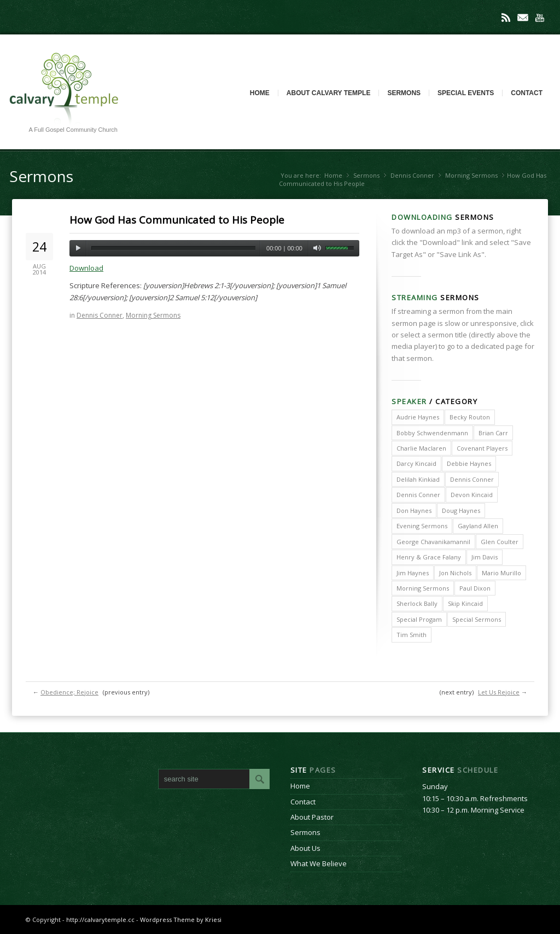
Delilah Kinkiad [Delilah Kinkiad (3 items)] (418, 479)
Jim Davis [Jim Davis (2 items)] (485, 557)
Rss (506, 17)
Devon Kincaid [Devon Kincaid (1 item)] (472, 495)
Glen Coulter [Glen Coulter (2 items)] (500, 542)
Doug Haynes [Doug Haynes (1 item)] (461, 510)
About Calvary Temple (329, 93)
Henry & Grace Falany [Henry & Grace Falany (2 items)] (429, 557)
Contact (527, 93)
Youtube (540, 17)
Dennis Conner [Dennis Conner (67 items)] (418, 495)
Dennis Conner (412, 175)
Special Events (466, 93)
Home (260, 93)
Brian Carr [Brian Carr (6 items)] (493, 433)
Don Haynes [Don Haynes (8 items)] (414, 510)
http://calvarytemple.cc (100, 920)
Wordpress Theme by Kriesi (181, 920)
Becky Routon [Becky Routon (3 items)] (470, 417)
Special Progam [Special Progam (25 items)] (419, 619)
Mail (523, 17)
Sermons (404, 93)
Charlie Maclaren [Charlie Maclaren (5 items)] (421, 448)
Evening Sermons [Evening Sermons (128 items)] (422, 526)
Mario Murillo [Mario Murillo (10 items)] (501, 573)
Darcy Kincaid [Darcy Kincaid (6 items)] (416, 463)
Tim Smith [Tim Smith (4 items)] (412, 635)
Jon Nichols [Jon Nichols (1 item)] (455, 573)
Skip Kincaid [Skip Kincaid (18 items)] (465, 603)
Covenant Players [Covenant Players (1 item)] (482, 448)
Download (86, 268)
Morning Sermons (471, 175)
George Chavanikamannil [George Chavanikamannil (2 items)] (433, 542)
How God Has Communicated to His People (177, 220)
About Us (305, 848)
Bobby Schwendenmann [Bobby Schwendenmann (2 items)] (432, 433)
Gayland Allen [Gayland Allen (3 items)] (478, 526)
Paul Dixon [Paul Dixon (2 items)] (475, 588)
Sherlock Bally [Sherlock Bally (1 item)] (417, 603)
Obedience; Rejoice (69, 692)
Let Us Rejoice (499, 692)
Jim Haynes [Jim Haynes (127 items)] (413, 573)
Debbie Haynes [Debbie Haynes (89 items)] (469, 463)
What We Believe (319, 863)
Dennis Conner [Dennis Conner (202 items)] (472, 479)
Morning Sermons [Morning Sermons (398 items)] (423, 588)
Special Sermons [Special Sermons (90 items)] (477, 619)
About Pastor (312, 817)
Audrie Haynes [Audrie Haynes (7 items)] (418, 417)
